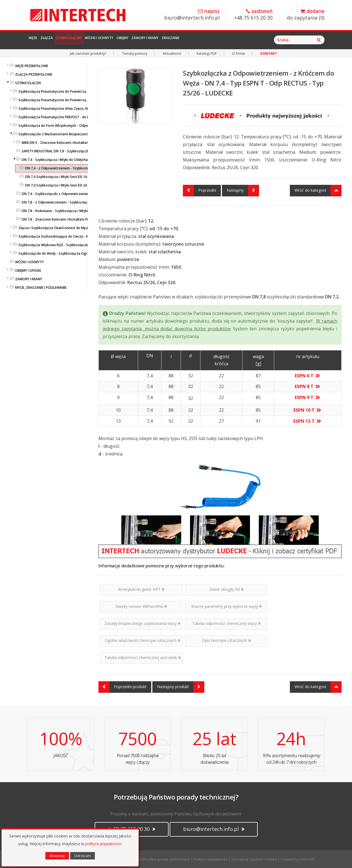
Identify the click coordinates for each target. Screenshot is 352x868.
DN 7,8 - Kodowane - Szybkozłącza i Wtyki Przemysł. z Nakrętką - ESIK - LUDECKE (85, 211)
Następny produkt (181, 687)
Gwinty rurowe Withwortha (141, 606)
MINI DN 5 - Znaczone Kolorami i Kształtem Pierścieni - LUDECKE (72, 143)
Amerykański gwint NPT (141, 589)
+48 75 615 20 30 (253, 15)
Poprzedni (200, 191)
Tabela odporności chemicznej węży (226, 623)
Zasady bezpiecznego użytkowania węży (142, 623)
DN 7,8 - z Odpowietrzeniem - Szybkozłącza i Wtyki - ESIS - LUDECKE (75, 202)
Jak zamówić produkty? (88, 53)
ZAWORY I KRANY (29, 279)
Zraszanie (244, 40)
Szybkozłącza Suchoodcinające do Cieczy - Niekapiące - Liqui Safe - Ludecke (78, 236)
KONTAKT (269, 53)
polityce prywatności (103, 844)
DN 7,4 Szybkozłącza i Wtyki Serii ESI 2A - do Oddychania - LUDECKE (78, 185)
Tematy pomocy (135, 53)
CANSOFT (307, 859)
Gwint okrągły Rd (226, 589)
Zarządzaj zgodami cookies (254, 859)
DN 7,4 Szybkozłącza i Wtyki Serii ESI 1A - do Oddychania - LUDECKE (78, 177)
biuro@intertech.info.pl (192, 15)
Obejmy (173, 40)
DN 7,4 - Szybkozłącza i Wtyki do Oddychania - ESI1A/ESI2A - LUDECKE (76, 160)
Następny (243, 191)
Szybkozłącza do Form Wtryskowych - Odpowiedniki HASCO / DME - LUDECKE (79, 126)
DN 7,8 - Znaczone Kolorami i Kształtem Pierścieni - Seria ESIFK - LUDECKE (79, 219)
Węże (38, 40)
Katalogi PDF (207, 53)
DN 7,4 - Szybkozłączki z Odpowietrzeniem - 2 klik (61, 194)
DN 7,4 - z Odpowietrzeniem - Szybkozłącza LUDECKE (67, 168)
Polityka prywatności (211, 859)
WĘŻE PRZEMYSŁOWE (32, 66)
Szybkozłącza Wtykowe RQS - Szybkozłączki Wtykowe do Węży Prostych (76, 245)
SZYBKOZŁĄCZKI (28, 83)
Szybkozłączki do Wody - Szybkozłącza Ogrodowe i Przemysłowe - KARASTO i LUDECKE (87, 253)
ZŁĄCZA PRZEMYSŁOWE (34, 74)
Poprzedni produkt (123, 687)
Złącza (60, 40)
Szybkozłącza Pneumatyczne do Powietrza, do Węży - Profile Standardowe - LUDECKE (86, 91)
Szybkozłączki (94, 40)
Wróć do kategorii (318, 191)
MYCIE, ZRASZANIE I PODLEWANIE (41, 288)
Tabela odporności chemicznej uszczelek (143, 657)
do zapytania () (306, 15)
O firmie (239, 53)
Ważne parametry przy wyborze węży (226, 606)
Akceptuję (57, 856)
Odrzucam (82, 856)
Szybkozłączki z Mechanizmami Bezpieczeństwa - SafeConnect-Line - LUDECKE (80, 134)
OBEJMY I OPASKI (28, 270)
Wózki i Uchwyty (137, 40)
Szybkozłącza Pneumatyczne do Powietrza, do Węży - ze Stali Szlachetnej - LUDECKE (85, 100)
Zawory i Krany (207, 40)
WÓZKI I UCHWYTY (29, 262)
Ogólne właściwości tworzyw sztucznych (142, 640)
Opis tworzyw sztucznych (226, 640)
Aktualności (172, 53)
